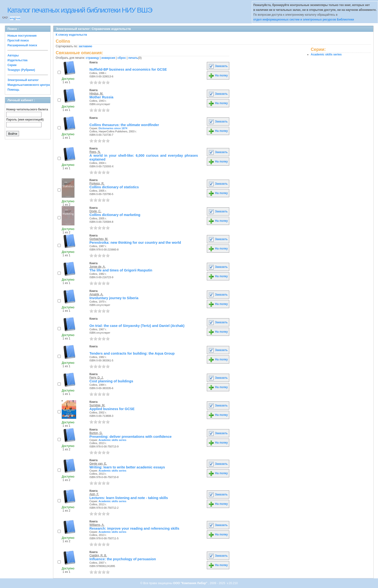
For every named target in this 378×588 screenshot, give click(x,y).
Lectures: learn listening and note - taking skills (129, 498)
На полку (218, 75)
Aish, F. (94, 494)
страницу (92, 58)
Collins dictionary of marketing (115, 215)
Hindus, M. (96, 94)
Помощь (13, 90)
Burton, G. (96, 433)
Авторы (13, 55)
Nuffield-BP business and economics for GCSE (128, 69)
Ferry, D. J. (96, 378)
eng (12, 18)
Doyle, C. (95, 211)
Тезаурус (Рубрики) (21, 70)
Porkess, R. (97, 183)
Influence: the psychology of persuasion (123, 559)
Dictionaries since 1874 (113, 128)
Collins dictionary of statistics (114, 187)
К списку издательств (71, 35)
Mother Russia (101, 97)
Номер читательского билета (27, 109)
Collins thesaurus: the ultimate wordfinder (124, 125)
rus (18, 18)
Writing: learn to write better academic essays (127, 467)
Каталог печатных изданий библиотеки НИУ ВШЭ (80, 10)
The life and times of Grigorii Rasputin (121, 270)
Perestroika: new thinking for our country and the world (135, 243)
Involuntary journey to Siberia (114, 298)
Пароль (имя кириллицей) (25, 120)
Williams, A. (97, 525)
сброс (122, 58)
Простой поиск (18, 41)
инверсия (108, 58)
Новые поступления (22, 36)
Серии (12, 65)
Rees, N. (95, 152)
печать (133, 58)
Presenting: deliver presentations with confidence (131, 437)
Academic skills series (112, 440)
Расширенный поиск (22, 45)
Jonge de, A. (98, 267)
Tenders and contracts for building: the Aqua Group (132, 353)
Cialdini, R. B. (98, 555)
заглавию (85, 46)
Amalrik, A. (96, 294)
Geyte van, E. (98, 464)
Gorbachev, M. (99, 239)
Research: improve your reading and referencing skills (134, 528)
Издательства (17, 60)
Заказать (218, 66)
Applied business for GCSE (112, 409)
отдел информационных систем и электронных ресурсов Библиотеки (304, 20)
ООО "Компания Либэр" (191, 583)
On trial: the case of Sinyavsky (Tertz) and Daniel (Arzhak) (137, 326)
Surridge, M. (97, 405)
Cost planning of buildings (111, 381)
